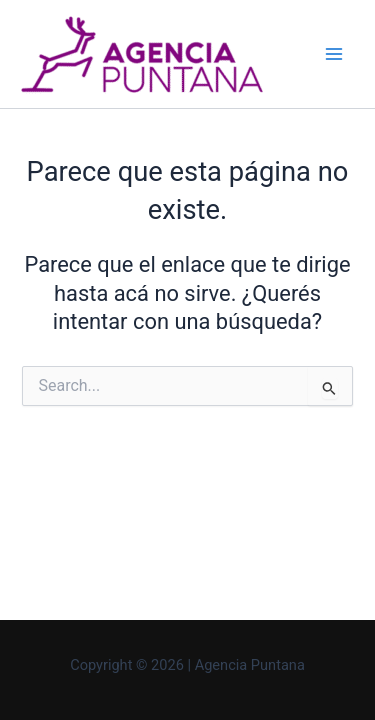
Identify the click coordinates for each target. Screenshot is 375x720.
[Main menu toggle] (334, 54)
